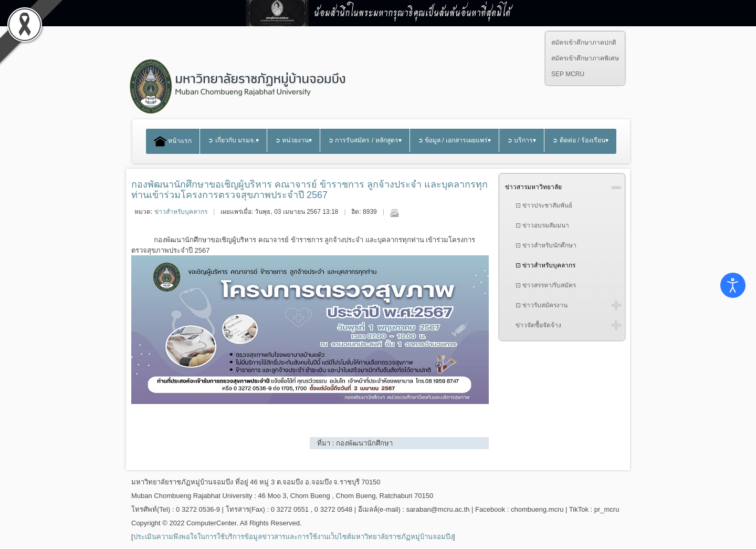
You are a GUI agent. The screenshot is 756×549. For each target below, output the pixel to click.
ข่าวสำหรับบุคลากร (181, 212)
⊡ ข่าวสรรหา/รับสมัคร (546, 285)
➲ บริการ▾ (522, 140)
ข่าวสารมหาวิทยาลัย (533, 187)
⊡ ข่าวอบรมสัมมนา (542, 225)
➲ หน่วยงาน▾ (293, 140)
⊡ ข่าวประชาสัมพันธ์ (544, 205)
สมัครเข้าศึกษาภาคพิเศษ (585, 58)
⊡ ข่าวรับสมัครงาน (542, 305)
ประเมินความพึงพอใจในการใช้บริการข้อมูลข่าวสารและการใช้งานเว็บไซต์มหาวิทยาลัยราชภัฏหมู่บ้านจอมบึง (293, 537)
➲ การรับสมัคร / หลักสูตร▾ (365, 140)
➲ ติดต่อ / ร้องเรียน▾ (580, 140)
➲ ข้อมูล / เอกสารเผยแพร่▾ (455, 140)
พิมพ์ (394, 213)
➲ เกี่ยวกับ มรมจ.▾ (233, 140)
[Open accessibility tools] (733, 285)
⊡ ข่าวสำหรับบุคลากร (545, 265)
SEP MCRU (568, 74)
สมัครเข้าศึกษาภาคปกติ (584, 43)
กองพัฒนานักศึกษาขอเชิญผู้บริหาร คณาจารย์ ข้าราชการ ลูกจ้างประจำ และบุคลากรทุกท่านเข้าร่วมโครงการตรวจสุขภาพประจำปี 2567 (309, 190)
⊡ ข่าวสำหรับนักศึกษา (546, 245)
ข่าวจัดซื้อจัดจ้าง (538, 325)
